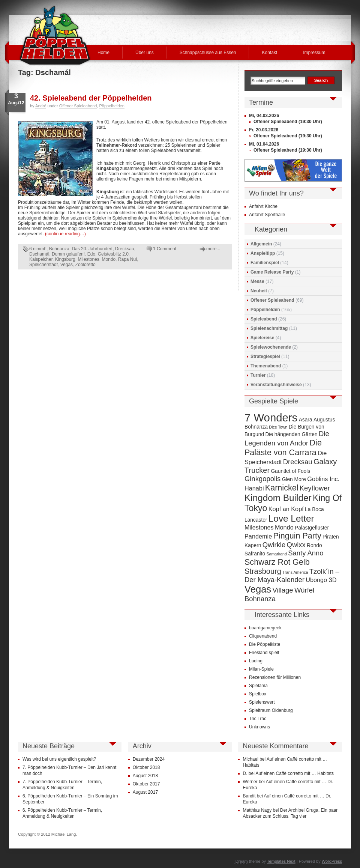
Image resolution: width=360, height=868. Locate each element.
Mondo (109, 259)
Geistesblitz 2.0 (113, 254)
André (41, 106)
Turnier (258, 375)
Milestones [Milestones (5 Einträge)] (259, 527)
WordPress (332, 861)
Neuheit (259, 291)
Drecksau (125, 249)
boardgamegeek (265, 628)
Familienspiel (265, 263)
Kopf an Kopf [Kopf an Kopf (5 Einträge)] (286, 509)
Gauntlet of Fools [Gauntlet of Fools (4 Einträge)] (290, 471)
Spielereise (262, 338)
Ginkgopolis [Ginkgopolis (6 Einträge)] (262, 479)
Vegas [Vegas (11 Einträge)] (258, 589)
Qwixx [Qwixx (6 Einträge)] (296, 545)
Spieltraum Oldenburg (271, 710)
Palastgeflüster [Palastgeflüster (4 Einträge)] (312, 528)
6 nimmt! (38, 249)
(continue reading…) (65, 234)
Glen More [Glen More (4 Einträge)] (294, 479)
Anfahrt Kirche (263, 206)
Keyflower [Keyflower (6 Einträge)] (315, 488)
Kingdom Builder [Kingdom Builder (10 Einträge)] (278, 498)
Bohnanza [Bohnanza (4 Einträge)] (256, 427)
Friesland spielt (264, 653)
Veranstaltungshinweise (276, 385)
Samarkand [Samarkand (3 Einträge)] (277, 554)
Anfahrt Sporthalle (267, 215)
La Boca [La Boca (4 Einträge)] (314, 509)
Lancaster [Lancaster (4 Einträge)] (256, 520)
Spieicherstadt (43, 265)
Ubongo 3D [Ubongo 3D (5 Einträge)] (321, 580)
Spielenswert (262, 702)
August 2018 (145, 776)
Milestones (88, 259)
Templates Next (281, 861)
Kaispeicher (41, 259)
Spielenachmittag (269, 328)
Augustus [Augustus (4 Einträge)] (324, 420)
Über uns (145, 53)
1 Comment (165, 249)
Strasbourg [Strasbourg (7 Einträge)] (263, 571)
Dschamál (39, 254)
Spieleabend (264, 319)
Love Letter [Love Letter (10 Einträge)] (291, 518)
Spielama (258, 686)
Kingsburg (65, 259)
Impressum (314, 53)
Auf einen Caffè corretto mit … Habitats (295, 773)
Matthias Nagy (257, 810)
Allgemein (261, 244)
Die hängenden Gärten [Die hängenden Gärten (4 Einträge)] (291, 434)
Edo (91, 254)
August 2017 (145, 792)
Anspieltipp (263, 253)
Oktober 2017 (146, 784)
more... (213, 249)
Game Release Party (272, 272)
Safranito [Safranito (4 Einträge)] (255, 554)
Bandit (249, 796)
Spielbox (258, 694)
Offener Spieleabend (78, 106)
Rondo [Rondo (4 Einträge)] (314, 545)
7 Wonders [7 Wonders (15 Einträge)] (271, 417)
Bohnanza (59, 249)
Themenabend (266, 366)
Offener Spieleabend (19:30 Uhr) (288, 122)
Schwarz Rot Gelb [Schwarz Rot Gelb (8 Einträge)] (277, 562)
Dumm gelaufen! (68, 254)
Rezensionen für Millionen (275, 677)
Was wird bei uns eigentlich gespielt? (59, 759)
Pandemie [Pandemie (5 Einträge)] (258, 536)
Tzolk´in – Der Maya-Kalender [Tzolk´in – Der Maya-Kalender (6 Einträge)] (292, 575)
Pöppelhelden (112, 106)
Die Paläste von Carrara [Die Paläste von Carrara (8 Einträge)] (283, 448)
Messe (257, 281)
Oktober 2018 (146, 767)
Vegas (67, 265)
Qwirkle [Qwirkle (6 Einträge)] (274, 545)
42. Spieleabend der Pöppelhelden (91, 98)
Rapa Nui (127, 259)
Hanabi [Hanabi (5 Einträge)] (254, 488)
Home (103, 53)
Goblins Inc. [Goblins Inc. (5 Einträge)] (323, 479)
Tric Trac (258, 719)
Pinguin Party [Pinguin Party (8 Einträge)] (297, 536)
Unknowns (259, 727)
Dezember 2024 (149, 759)
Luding (256, 661)
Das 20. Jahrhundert (92, 249)
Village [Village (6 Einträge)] (283, 590)
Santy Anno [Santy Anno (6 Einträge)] (306, 553)
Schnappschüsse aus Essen (208, 53)
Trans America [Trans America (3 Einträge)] (295, 572)
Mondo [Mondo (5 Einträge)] (284, 527)
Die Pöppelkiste (265, 644)
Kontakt (269, 53)
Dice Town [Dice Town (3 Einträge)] (278, 427)
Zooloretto (85, 265)
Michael (250, 759)
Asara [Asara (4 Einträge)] (306, 420)
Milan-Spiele (261, 669)
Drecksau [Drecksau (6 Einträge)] (298, 462)
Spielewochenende (271, 347)
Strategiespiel (265, 357)
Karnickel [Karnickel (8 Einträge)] (282, 488)
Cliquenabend (263, 636)
